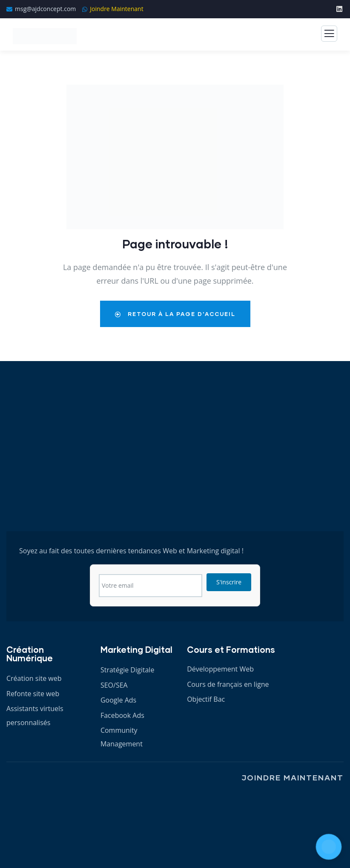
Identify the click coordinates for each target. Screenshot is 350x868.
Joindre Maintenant (116, 9)
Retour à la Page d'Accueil (175, 314)
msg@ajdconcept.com (45, 9)
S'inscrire (229, 582)
